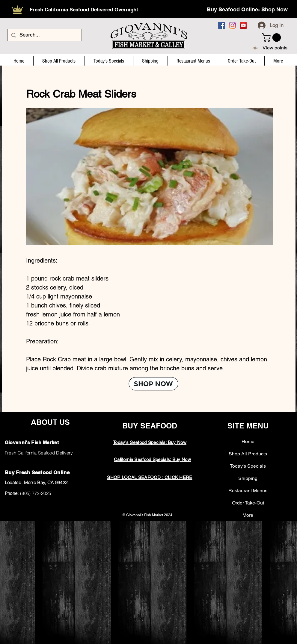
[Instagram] (232, 25)
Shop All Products (248, 454)
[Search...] (44, 35)
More (248, 515)
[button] (272, 38)
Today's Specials (248, 466)
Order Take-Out (248, 503)
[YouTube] (243, 25)
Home (248, 441)
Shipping (248, 478)
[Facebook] (222, 25)
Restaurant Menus (248, 491)
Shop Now (275, 9)
